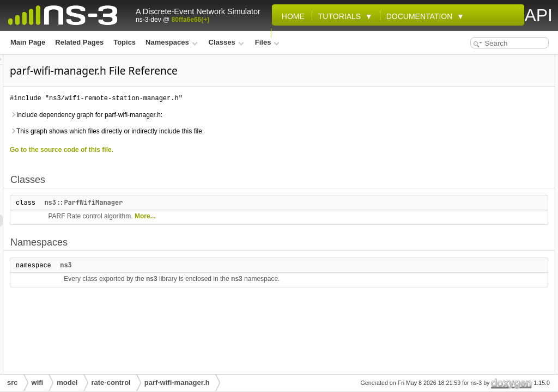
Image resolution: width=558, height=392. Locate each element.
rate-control (111, 382)
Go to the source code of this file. (198, 150)
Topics (125, 42)
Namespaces (171, 42)
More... (281, 216)
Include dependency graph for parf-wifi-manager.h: (222, 115)
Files (267, 42)
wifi (38, 382)
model (67, 382)
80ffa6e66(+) (191, 20)
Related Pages (79, 42)
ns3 (202, 265)
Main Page (28, 42)
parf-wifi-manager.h (177, 382)
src (13, 382)
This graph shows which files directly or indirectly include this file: (243, 131)
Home (291, 16)
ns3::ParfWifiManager (220, 203)
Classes (226, 42)
